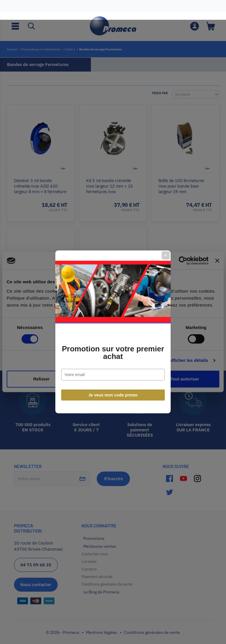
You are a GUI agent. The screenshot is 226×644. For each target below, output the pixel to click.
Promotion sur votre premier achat (113, 343)
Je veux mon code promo (113, 385)
